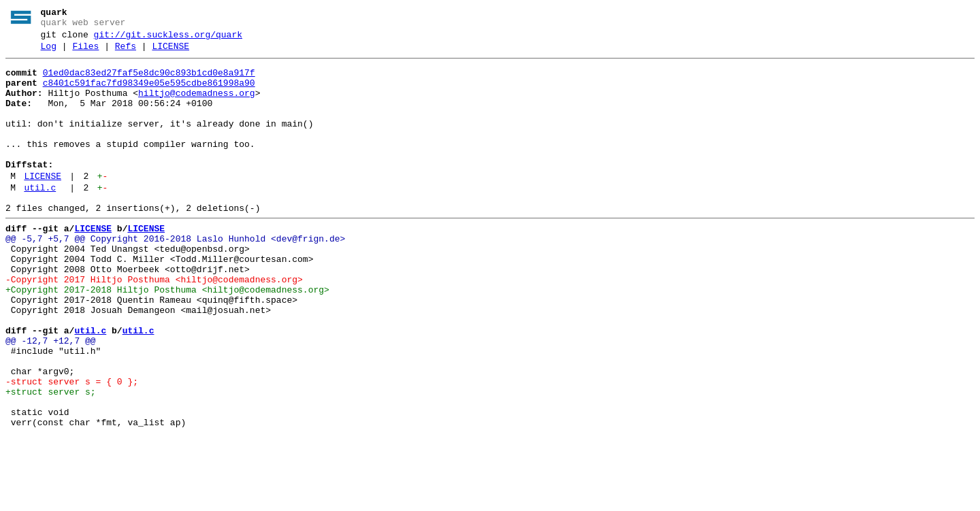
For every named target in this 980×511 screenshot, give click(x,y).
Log (49, 52)
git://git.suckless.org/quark (168, 39)
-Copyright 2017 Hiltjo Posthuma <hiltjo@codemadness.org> (154, 325)
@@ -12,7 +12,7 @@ (51, 398)
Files (85, 52)
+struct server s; (51, 459)
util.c (40, 218)
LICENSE (170, 52)
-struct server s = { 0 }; (72, 447)
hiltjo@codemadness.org (197, 105)
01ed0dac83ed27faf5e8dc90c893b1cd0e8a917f (149, 81)
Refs (126, 52)
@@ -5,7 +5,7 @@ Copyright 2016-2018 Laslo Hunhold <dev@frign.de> (175, 276)
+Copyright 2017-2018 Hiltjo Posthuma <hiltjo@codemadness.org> (167, 337)
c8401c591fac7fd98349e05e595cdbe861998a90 (149, 93)
